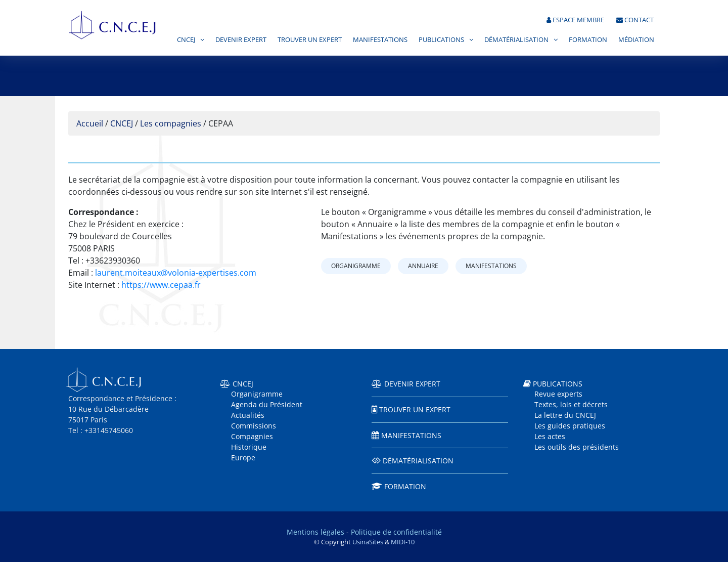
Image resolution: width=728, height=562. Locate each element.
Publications (441, 40)
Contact (635, 20)
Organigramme (356, 266)
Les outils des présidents (577, 447)
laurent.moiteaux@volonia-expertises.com (176, 273)
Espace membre (575, 20)
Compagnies (252, 436)
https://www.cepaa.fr (161, 285)
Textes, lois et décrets (571, 404)
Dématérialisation (516, 40)
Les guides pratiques (570, 426)
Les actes (550, 436)
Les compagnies (171, 123)
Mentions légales (315, 532)
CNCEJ (186, 40)
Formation (588, 40)
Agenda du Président (267, 404)
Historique (249, 447)
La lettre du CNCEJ (565, 415)
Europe (243, 458)
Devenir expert (241, 40)
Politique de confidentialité (396, 532)
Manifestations (380, 40)
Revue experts (558, 394)
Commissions (254, 426)
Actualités (248, 415)
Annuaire (423, 266)
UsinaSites (368, 542)
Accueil (90, 123)
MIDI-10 (403, 542)
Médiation (636, 40)
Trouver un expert (310, 40)
